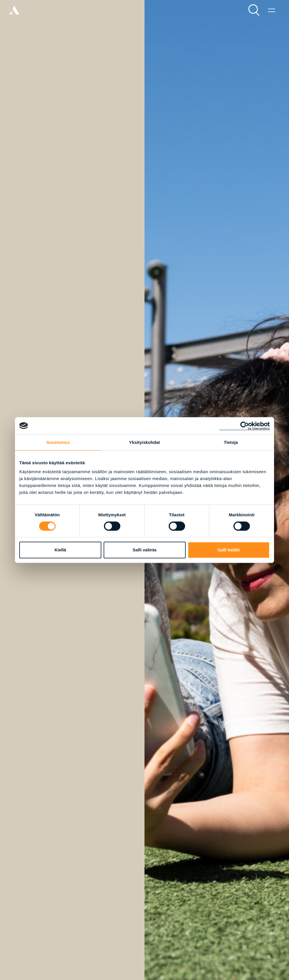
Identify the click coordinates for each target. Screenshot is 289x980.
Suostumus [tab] (58, 442)
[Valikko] (272, 10)
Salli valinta (145, 550)
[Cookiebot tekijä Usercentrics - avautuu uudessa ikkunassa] (245, 426)
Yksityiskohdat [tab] (144, 442)
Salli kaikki (229, 550)
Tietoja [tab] (231, 442)
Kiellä (60, 550)
